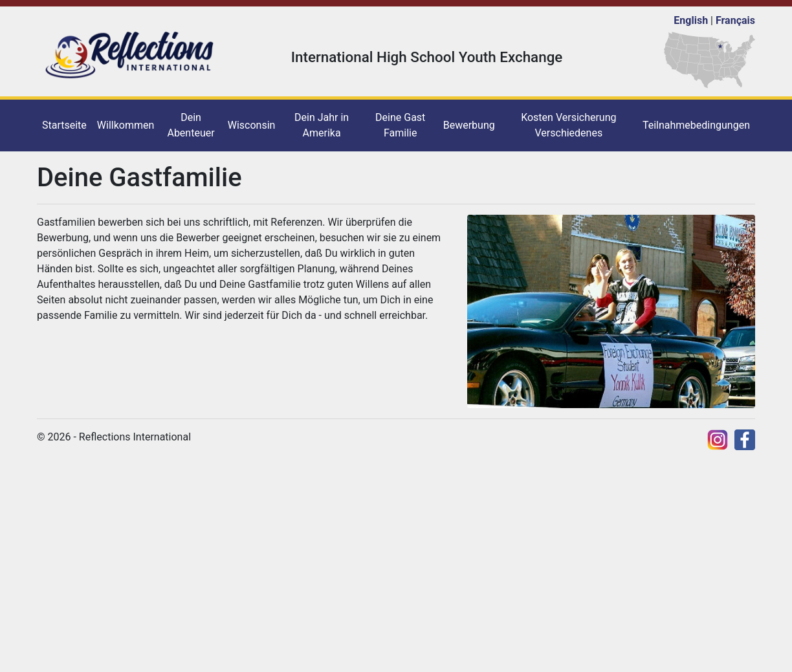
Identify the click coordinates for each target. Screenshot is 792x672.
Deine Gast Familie (400, 125)
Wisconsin (252, 125)
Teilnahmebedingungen (696, 125)
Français (735, 20)
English (691, 20)
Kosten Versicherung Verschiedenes (568, 125)
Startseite (64, 125)
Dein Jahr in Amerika (322, 125)
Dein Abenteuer (191, 125)
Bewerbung (469, 125)
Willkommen (126, 125)
